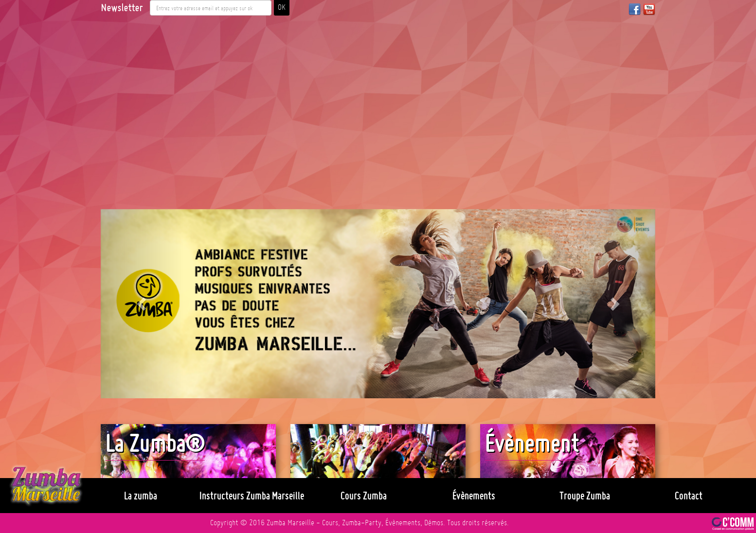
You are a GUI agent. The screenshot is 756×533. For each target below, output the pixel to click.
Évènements (474, 496)
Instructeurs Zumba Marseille (252, 496)
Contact (689, 496)
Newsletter (122, 8)
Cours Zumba (364, 496)
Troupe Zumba (585, 496)
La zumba (141, 496)
